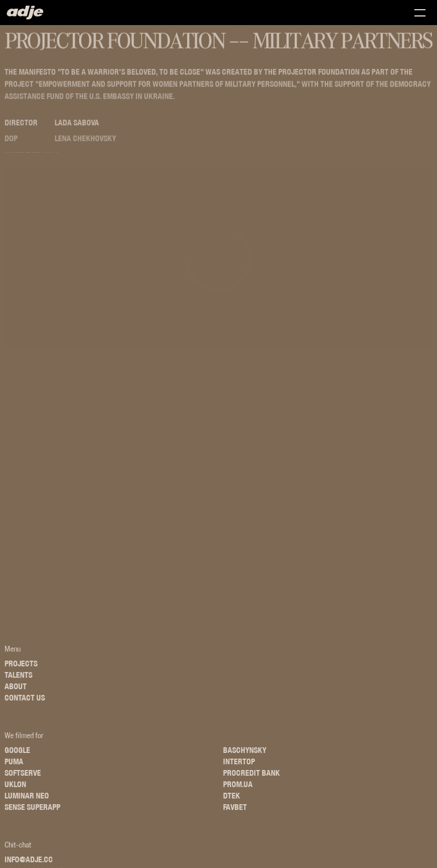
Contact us (25, 702)
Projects (21, 668)
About (16, 691)
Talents (18, 679)
